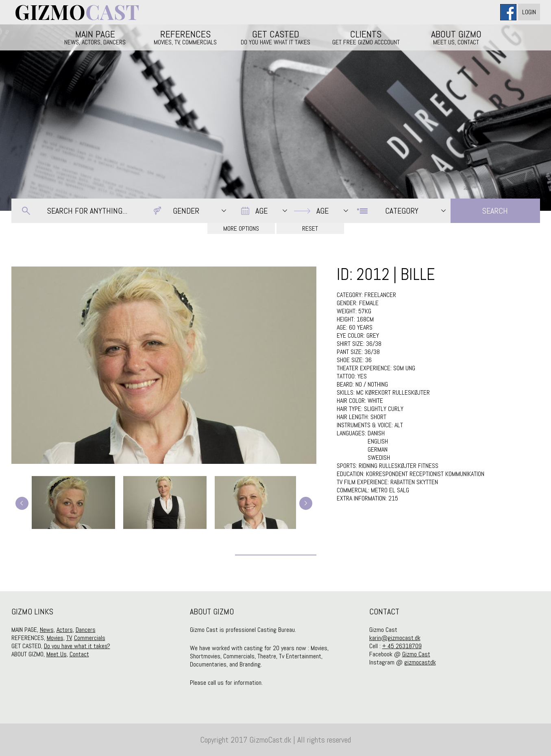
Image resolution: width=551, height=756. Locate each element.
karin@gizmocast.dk (395, 638)
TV (69, 638)
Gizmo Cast (416, 654)
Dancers (86, 630)
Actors (65, 630)
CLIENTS (366, 37)
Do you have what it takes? (77, 646)
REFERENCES (185, 37)
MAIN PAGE (95, 37)
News (47, 630)
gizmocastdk (420, 662)
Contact (79, 654)
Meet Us (57, 654)
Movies (55, 638)
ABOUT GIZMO (456, 37)
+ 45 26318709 (402, 646)
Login (529, 12)
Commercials (90, 638)
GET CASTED (276, 37)
